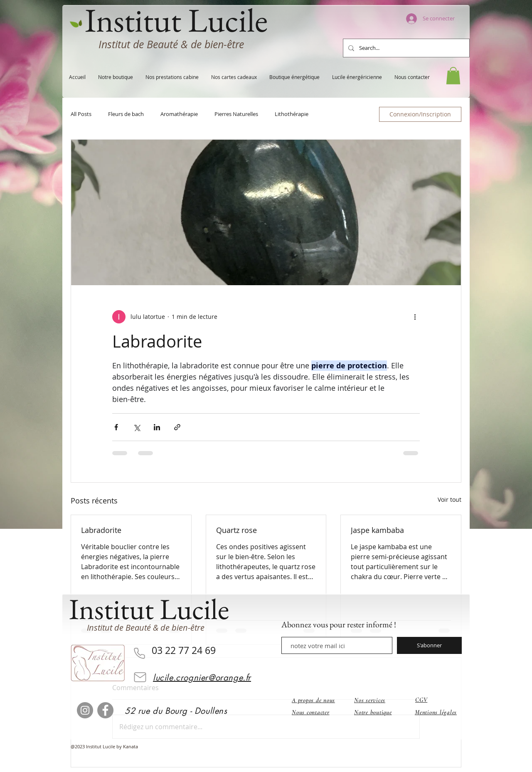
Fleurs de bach (126, 114)
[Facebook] (105, 710)
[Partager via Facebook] (116, 427)
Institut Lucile (149, 609)
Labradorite (101, 530)
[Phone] (139, 653)
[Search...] (405, 48)
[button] (453, 76)
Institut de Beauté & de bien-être (171, 44)
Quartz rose (236, 530)
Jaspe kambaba (377, 530)
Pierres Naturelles (236, 114)
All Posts (81, 114)
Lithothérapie (292, 114)
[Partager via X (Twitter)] (137, 427)
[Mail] (140, 677)
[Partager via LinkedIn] (157, 427)
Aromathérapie (179, 114)
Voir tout (449, 499)
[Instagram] (85, 710)
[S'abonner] (429, 645)
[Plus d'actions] (415, 317)
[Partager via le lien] (177, 427)
